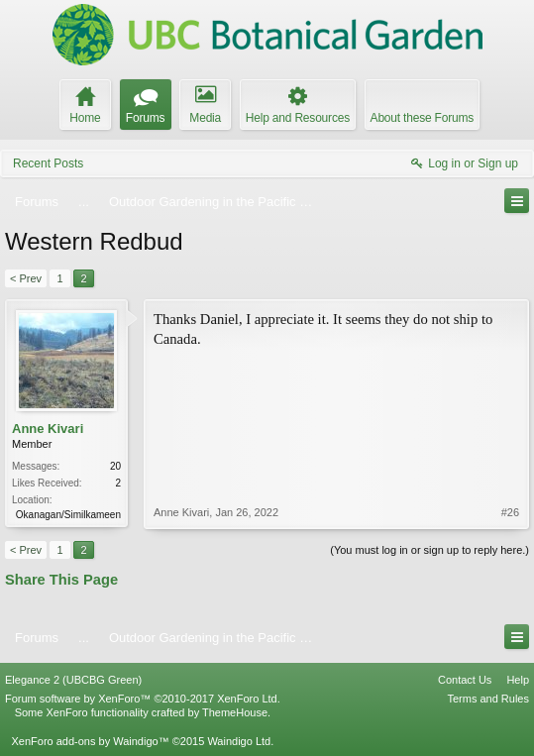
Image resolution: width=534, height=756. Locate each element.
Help (518, 680)
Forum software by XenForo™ (143, 699)
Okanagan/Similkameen (68, 515)
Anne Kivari (48, 429)
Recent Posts (48, 163)
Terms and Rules (488, 699)
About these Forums (422, 118)
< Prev (26, 278)
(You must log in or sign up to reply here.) (429, 550)
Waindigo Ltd (239, 741)
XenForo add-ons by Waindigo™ (90, 741)
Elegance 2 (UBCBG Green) (73, 680)
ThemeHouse (235, 712)
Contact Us (465, 680)
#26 (510, 512)
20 (115, 466)
